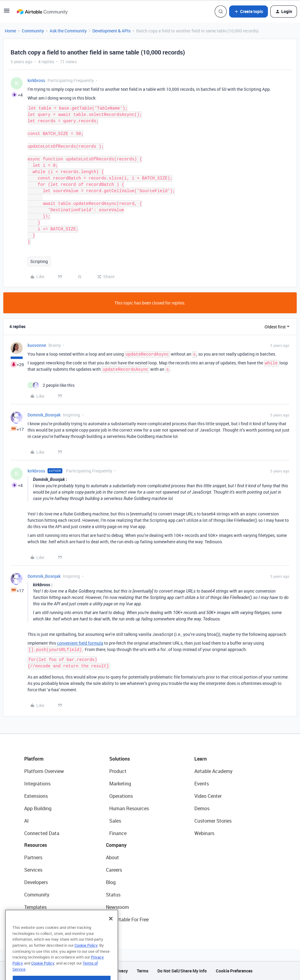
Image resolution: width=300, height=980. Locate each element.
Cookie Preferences (234, 971)
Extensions (36, 796)
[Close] (111, 933)
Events (202, 784)
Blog (111, 882)
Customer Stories (213, 821)
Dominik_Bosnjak (44, 415)
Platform (34, 759)
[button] (7, 13)
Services (33, 870)
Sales (115, 821)
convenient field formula (80, 643)
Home (10, 31)
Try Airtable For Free (127, 919)
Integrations (37, 784)
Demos (202, 808)
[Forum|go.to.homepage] (42, 12)
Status (113, 895)
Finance (118, 833)
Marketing (120, 784)
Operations (121, 796)
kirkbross (36, 80)
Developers (36, 882)
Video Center (208, 796)
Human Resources (129, 808)
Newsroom (117, 907)
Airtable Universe (42, 919)
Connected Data (42, 833)
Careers (114, 870)
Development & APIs (111, 31)
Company (116, 845)
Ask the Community (68, 31)
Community (33, 31)
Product (118, 771)
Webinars (204, 833)
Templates (35, 907)
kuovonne (37, 345)
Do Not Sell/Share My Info (182, 971)
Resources (36, 845)
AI (26, 821)
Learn (201, 759)
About (112, 857)
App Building (38, 808)
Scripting (39, 261)
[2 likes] (51, 385)
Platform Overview (44, 771)
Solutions (120, 759)
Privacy (121, 971)
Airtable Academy (213, 771)
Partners (33, 857)
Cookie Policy (86, 960)
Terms (143, 971)
